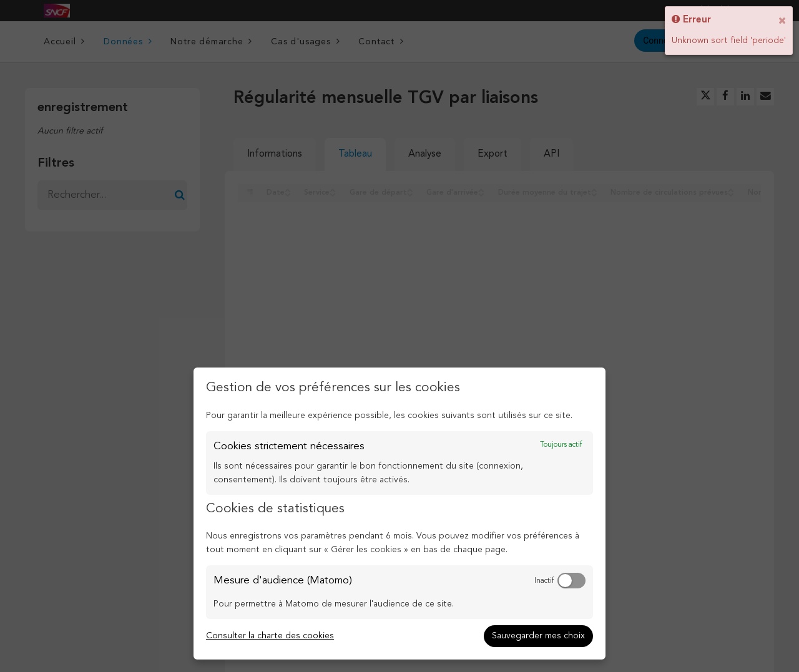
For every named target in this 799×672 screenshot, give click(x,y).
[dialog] (399, 514)
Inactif (544, 581)
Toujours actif (561, 445)
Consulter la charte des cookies (270, 636)
